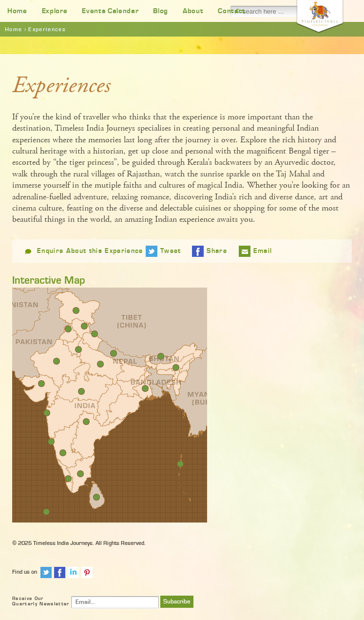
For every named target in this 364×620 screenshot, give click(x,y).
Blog (161, 11)
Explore (55, 11)
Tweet (171, 251)
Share (217, 251)
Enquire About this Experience (90, 251)
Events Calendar (110, 11)
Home (17, 11)
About (193, 11)
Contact (232, 11)
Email (263, 251)
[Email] (115, 602)
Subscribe (177, 602)
